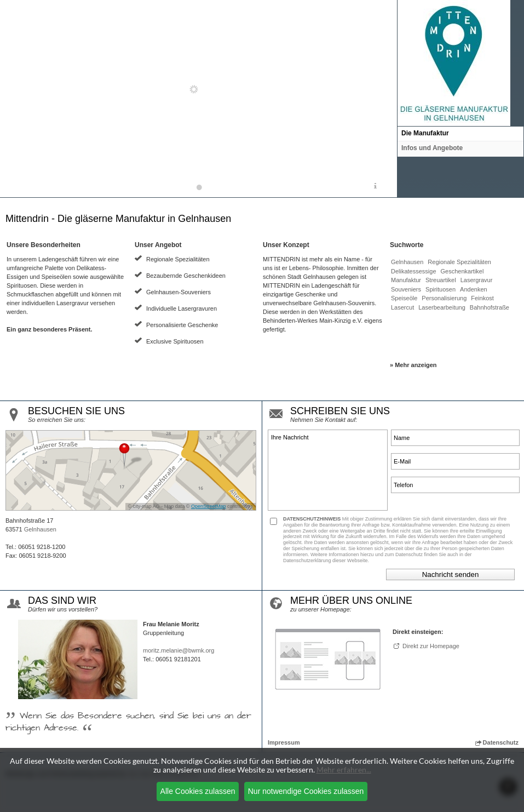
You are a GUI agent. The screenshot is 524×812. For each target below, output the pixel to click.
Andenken (474, 289)
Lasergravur (477, 280)
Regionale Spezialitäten (459, 262)
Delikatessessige (414, 271)
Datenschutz (497, 742)
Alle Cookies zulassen (198, 791)
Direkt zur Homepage (431, 646)
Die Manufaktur (425, 133)
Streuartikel (441, 280)
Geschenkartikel (462, 271)
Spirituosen (440, 289)
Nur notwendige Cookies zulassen (306, 791)
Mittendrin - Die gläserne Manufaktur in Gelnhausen (118, 219)
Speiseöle (404, 298)
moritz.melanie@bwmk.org (178, 650)
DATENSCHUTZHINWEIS (312, 519)
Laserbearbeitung (442, 307)
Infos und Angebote (432, 148)
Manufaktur (406, 280)
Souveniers (406, 289)
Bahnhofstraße (490, 307)
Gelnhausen (407, 262)
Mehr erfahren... (344, 770)
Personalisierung (444, 298)
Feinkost (482, 298)
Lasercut (402, 307)
